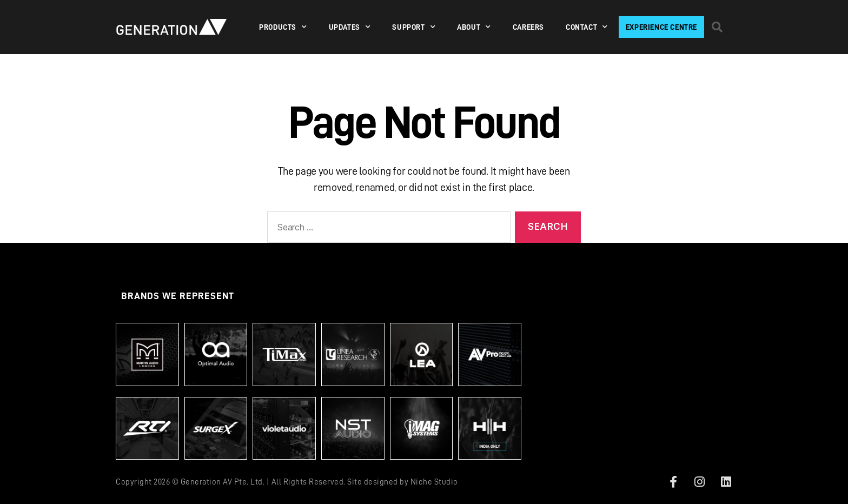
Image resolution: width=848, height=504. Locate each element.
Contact (587, 27)
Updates (350, 27)
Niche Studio (434, 482)
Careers (528, 27)
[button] (717, 27)
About (474, 27)
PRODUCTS (283, 27)
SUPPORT (414, 27)
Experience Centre (661, 27)
